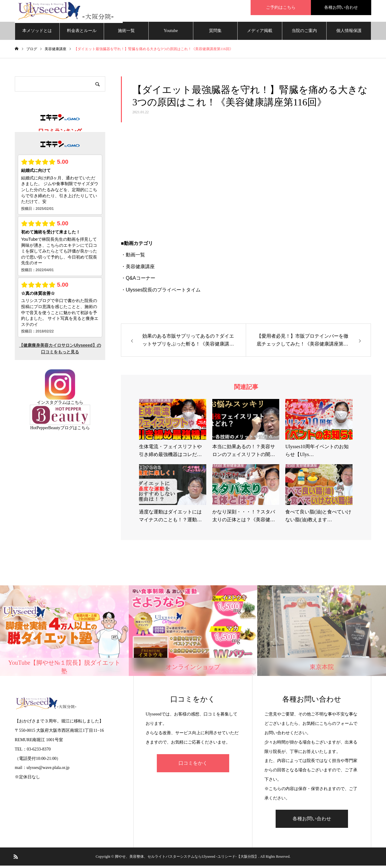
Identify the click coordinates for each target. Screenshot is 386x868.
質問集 (215, 33)
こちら (77, 405)
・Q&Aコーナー (138, 280)
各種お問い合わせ (341, 7)
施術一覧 (126, 33)
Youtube (171, 33)
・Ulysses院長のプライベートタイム (161, 292)
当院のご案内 (304, 33)
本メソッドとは (37, 33)
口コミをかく (193, 765)
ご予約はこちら (281, 7)
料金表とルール (82, 33)
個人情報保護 (349, 33)
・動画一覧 (133, 257)
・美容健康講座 (138, 269)
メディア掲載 (260, 33)
